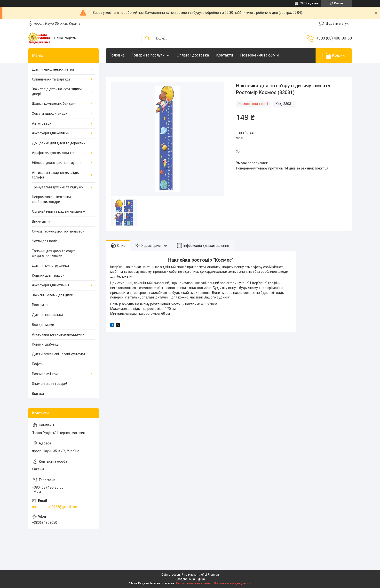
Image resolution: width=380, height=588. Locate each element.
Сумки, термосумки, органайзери (58, 231)
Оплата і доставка (193, 55)
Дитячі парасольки (47, 315)
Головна (117, 55)
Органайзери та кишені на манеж (59, 211)
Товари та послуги (148, 55)
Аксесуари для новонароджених (58, 334)
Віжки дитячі (42, 221)
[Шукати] (148, 38)
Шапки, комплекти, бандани (54, 104)
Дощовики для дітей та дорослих (59, 143)
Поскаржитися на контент (194, 583)
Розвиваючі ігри (45, 374)
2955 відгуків (309, 3)
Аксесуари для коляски (51, 133)
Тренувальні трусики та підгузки (58, 187)
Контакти (225, 55)
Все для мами (43, 325)
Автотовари (42, 123)
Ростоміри (40, 305)
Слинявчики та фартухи (51, 79)
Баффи (38, 364)
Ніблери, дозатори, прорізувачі (57, 163)
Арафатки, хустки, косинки (53, 153)
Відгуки (38, 394)
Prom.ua (213, 575)
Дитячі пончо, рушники (50, 266)
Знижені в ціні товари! (49, 384)
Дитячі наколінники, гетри (53, 69)
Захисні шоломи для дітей (53, 295)
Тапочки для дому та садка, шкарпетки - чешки (54, 253)
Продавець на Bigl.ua (190, 579)
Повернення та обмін (259, 55)
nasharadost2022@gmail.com (55, 507)
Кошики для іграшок (48, 275)
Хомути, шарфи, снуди (50, 113)
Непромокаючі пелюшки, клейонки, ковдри (52, 199)
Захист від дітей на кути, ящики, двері (57, 91)
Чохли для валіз (45, 241)
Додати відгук (337, 24)
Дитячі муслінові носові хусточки (58, 354)
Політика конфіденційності (233, 583)
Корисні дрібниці (45, 344)
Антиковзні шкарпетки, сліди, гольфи (55, 175)
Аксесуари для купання (51, 285)
